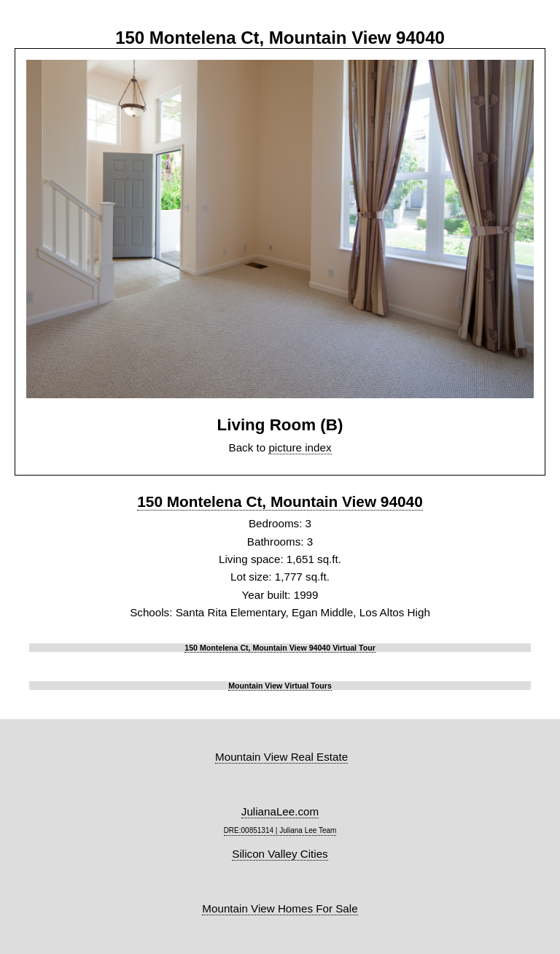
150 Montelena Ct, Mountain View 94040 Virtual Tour (280, 648)
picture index (300, 447)
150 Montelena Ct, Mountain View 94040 (280, 501)
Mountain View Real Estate (281, 757)
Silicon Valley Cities (280, 854)
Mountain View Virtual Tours (280, 686)
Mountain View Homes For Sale (280, 908)
